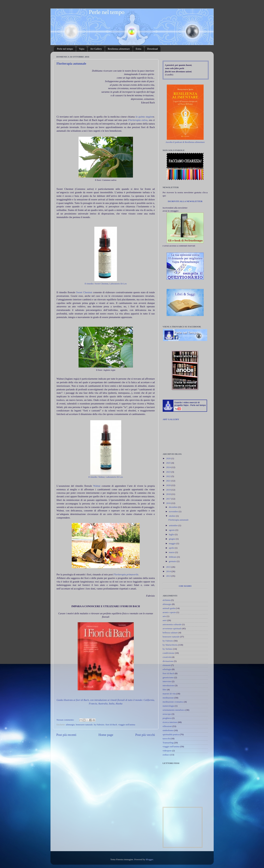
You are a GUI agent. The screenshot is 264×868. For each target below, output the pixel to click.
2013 (169, 576)
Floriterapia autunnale (71, 64)
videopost (167, 751)
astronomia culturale (172, 624)
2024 (169, 467)
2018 (169, 494)
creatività (167, 657)
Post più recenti (66, 735)
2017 (169, 499)
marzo (172, 552)
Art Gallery (96, 49)
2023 (169, 472)
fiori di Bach (111, 725)
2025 (169, 463)
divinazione (168, 661)
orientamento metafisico (174, 710)
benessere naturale (84, 725)
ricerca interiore (170, 722)
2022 (169, 476)
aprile (172, 548)
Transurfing (168, 743)
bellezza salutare (170, 633)
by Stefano (168, 649)
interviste (167, 681)
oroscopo (167, 714)
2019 (169, 490)
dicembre (174, 507)
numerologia (168, 706)
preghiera (167, 718)
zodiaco (166, 755)
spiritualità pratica (171, 734)
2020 (169, 485)
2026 (169, 458)
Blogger (150, 859)
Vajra (82, 49)
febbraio (173, 557)
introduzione (168, 685)
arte (164, 616)
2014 (169, 571)
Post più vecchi (145, 735)
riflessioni (167, 726)
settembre (174, 525)
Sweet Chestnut (84, 292)
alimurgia (70, 725)
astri (165, 620)
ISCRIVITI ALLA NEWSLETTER (185, 201)
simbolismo (168, 730)
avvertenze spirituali (172, 628)
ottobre (173, 516)
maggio (173, 543)
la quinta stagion (144, 117)
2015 (169, 567)
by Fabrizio (99, 725)
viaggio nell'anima (127, 725)
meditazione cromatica (173, 702)
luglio (172, 534)
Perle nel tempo (65, 49)
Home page (106, 735)
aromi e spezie (169, 612)
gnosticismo (168, 677)
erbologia (167, 669)
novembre (174, 511)
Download (153, 49)
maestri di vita (169, 694)
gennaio (173, 561)
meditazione (168, 698)
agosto (172, 530)
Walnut (97, 486)
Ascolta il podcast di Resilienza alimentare (185, 142)
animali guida (169, 608)
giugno (172, 539)
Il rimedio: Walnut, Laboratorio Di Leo (106, 477)
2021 (169, 481)
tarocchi (166, 738)
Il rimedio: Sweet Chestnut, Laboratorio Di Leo (106, 284)
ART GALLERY (171, 419)
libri (165, 690)
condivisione (169, 653)
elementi (167, 665)
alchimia (167, 600)
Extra (138, 49)
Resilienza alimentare (119, 49)
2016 (169, 503)
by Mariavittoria (170, 645)
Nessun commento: (66, 720)
